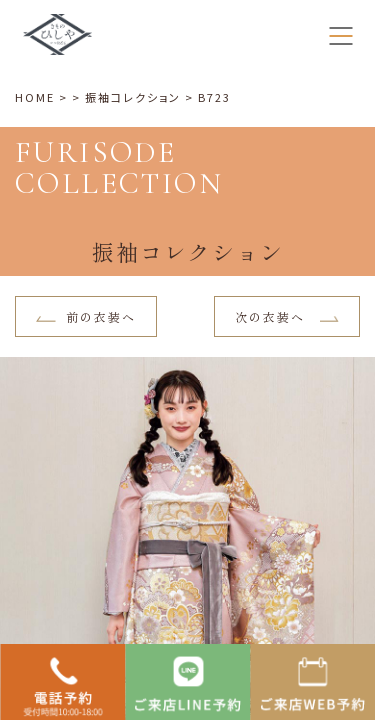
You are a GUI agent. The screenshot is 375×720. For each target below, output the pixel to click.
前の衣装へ (86, 316)
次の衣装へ (287, 316)
